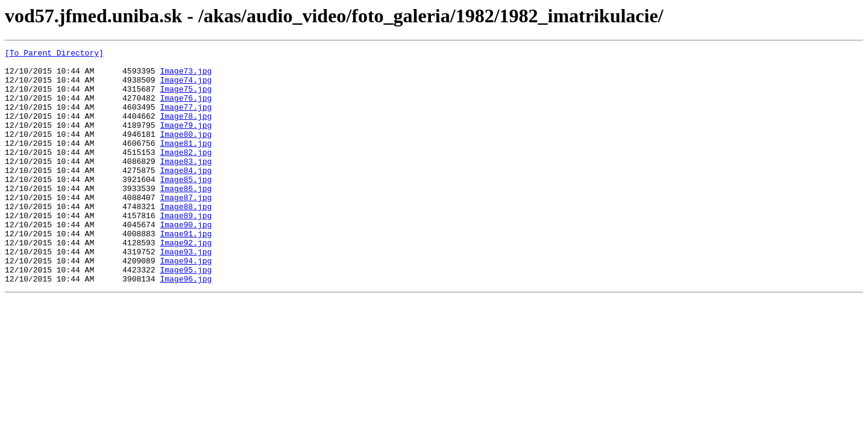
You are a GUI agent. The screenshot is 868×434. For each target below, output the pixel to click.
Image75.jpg (186, 98)
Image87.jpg (186, 228)
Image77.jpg (186, 119)
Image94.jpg (186, 304)
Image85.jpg (186, 206)
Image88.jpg (186, 239)
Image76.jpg (186, 108)
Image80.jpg (186, 152)
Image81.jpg (186, 163)
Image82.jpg (186, 174)
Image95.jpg (186, 315)
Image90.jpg (186, 260)
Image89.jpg (186, 250)
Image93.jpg (186, 293)
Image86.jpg (186, 217)
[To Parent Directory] (54, 54)
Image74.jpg (186, 87)
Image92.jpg (186, 282)
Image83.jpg (186, 184)
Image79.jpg (186, 141)
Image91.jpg (186, 271)
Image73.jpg (186, 76)
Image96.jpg (186, 325)
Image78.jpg (186, 130)
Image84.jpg (186, 195)
